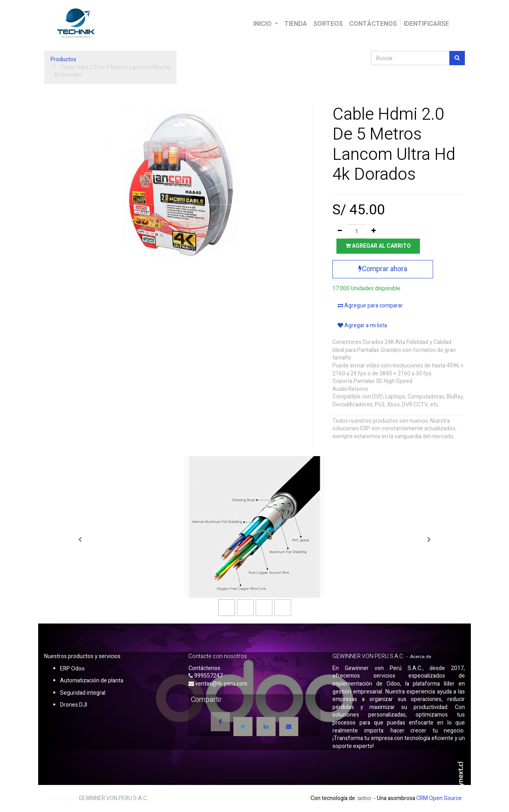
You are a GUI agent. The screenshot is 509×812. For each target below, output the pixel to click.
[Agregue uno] (374, 231)
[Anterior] (80, 540)
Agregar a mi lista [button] (362, 325)
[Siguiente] (429, 540)
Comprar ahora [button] (383, 269)
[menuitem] (296, 24)
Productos (63, 59)
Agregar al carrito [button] (378, 246)
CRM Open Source (439, 798)
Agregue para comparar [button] (370, 306)
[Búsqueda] (457, 58)
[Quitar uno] (340, 231)
